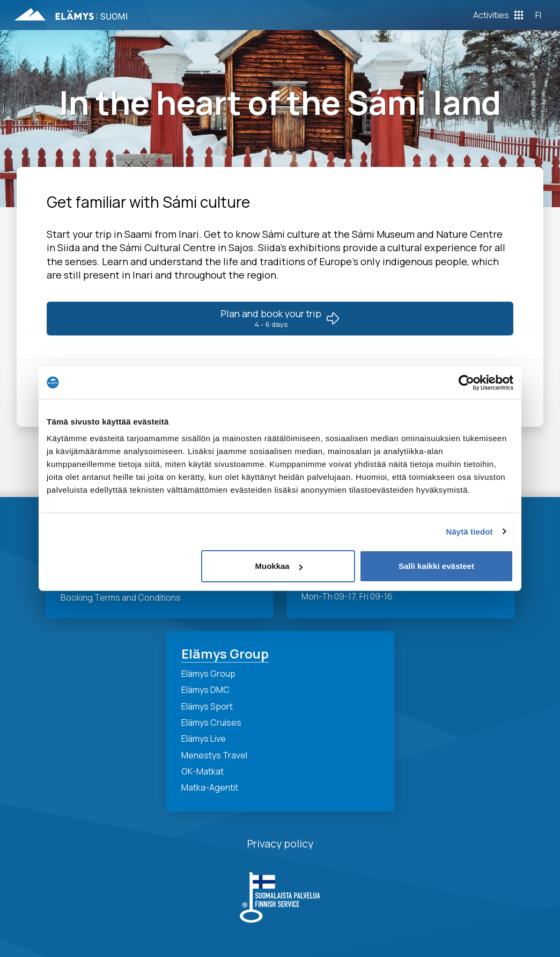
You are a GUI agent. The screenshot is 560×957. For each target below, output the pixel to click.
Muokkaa (279, 566)
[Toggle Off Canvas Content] (498, 15)
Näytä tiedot (470, 532)
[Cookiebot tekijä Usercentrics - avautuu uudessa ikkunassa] (466, 383)
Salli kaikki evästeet (436, 566)
